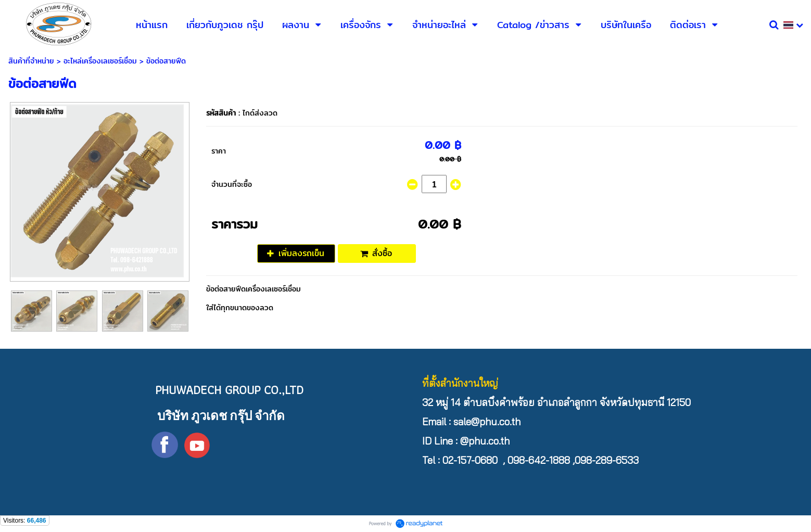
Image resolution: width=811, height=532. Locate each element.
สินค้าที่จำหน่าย (31, 61)
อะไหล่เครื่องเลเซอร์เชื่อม (100, 61)
